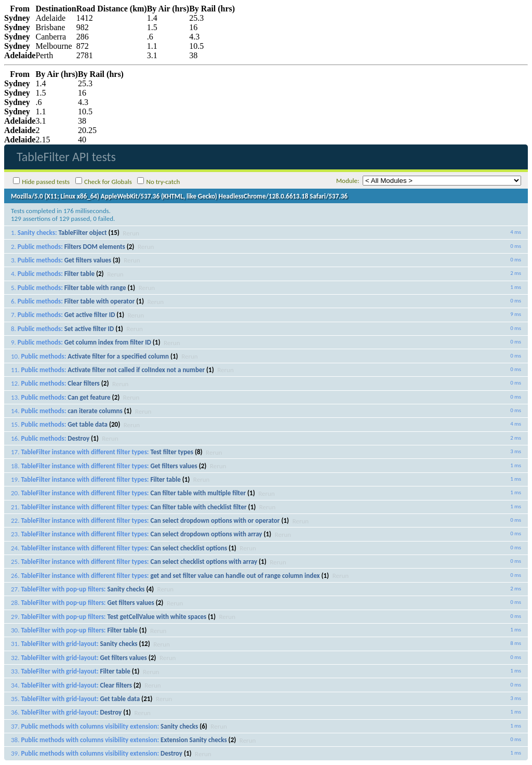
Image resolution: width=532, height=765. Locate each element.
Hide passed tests (46, 182)
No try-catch (163, 182)
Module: (348, 181)
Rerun (131, 233)
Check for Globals (108, 182)
